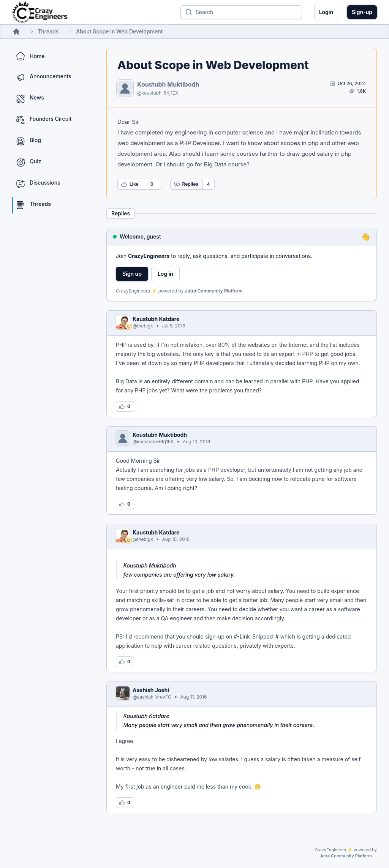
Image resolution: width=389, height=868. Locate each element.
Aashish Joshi (151, 690)
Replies (186, 184)
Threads (48, 31)
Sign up (132, 274)
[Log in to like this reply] (125, 406)
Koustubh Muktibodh (168, 84)
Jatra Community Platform (214, 291)
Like (130, 184)
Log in (165, 274)
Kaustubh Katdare (156, 319)
